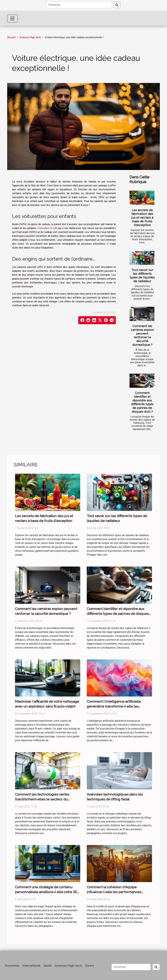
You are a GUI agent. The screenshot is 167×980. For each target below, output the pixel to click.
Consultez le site (48, 228)
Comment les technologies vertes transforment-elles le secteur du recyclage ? (42, 799)
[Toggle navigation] (12, 19)
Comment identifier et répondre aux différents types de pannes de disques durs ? (142, 402)
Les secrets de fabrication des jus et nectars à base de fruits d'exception (142, 217)
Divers (90, 966)
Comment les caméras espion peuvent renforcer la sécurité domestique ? (142, 335)
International (31, 966)
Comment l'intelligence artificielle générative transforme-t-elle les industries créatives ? (114, 706)
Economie (12, 966)
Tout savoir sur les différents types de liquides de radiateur (142, 275)
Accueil (11, 37)
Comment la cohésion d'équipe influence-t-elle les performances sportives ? (114, 892)
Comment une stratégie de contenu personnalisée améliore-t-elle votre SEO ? (47, 892)
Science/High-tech (30, 37)
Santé (48, 966)
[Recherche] (79, 5)
